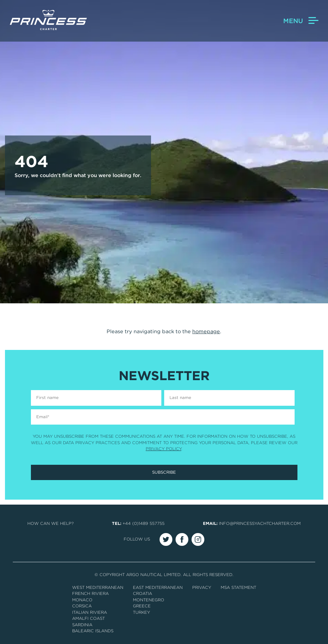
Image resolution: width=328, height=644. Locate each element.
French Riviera (90, 594)
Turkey (141, 612)
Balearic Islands (93, 631)
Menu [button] (301, 21)
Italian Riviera (90, 612)
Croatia (143, 594)
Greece (142, 606)
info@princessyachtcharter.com (260, 523)
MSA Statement (238, 587)
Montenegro (149, 600)
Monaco (82, 600)
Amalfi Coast (88, 618)
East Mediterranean (158, 587)
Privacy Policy (163, 449)
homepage (206, 331)
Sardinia (82, 625)
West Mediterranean (98, 587)
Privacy (202, 587)
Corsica (82, 606)
